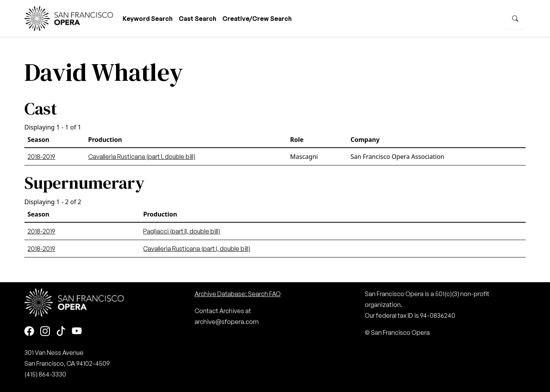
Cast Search (197, 19)
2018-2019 (41, 157)
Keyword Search (148, 19)
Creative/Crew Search (257, 19)
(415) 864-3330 (45, 374)
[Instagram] (45, 332)
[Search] (515, 19)
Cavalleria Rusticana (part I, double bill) (142, 157)
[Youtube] (77, 332)
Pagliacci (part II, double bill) (182, 231)
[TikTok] (61, 332)
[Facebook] (29, 332)
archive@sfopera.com (227, 322)
